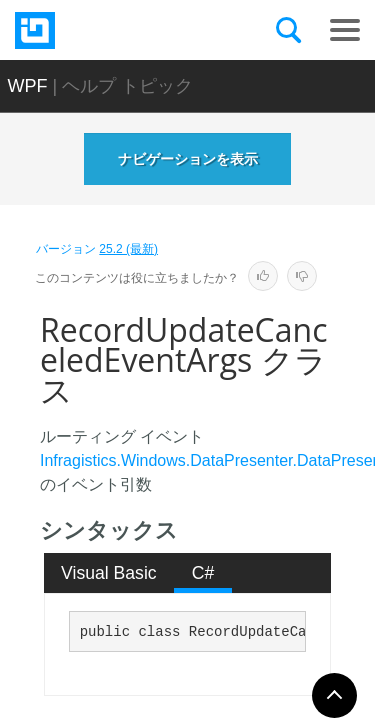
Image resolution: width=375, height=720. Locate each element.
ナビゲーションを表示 (188, 159)
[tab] (109, 573)
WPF (28, 86)
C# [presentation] (203, 573)
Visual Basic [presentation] (109, 573)
